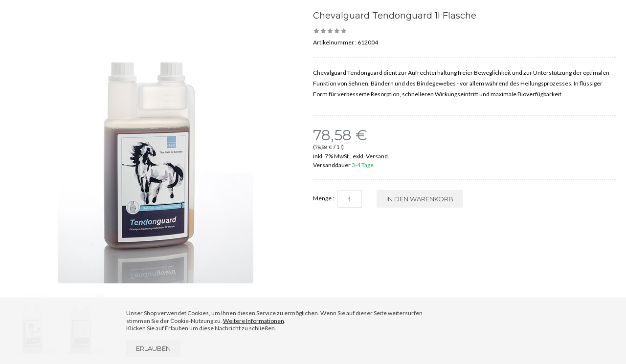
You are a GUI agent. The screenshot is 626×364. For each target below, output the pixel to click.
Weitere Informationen (254, 321)
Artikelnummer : (335, 42)
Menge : (324, 198)
